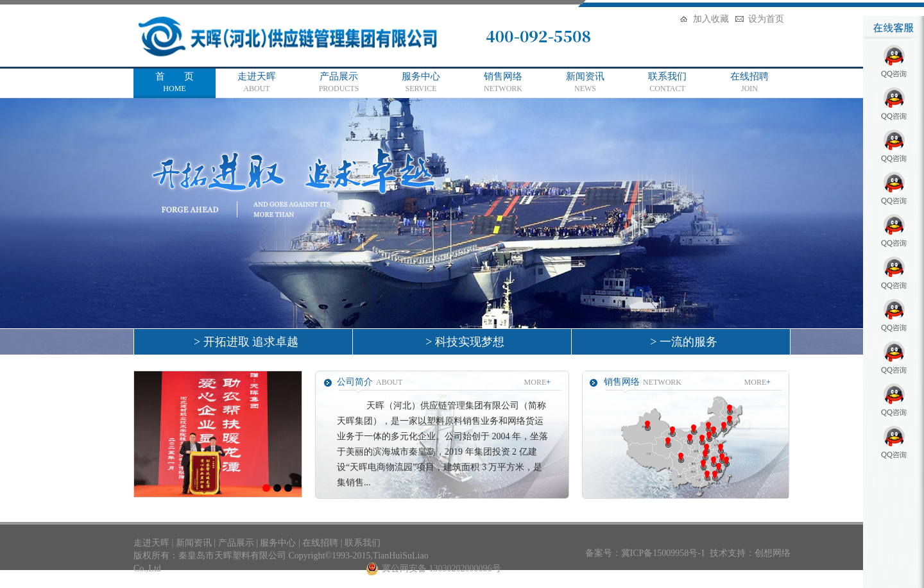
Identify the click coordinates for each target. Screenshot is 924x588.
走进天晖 (257, 83)
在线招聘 (749, 83)
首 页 (175, 83)
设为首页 (766, 19)
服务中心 (421, 83)
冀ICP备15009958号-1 (663, 553)
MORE (537, 382)
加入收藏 (711, 19)
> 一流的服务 (681, 342)
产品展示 (339, 83)
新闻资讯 (585, 83)
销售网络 (503, 83)
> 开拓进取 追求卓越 (243, 342)
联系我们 (667, 83)
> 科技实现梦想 (462, 342)
